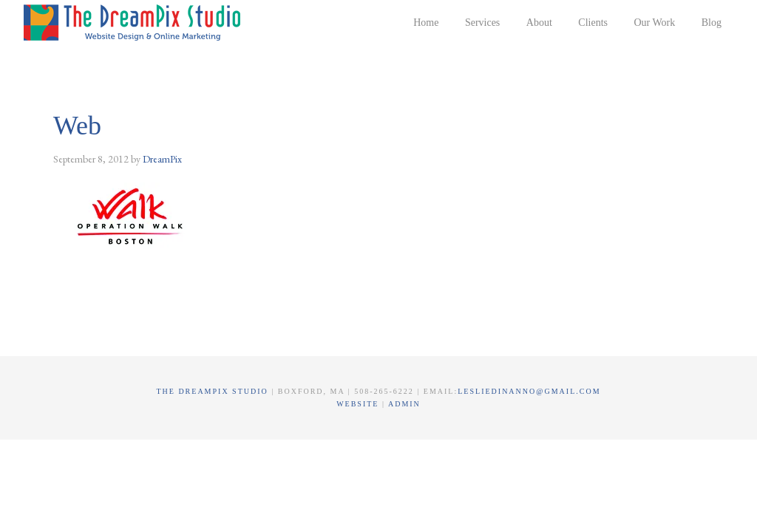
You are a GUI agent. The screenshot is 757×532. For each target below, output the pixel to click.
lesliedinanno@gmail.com (529, 391)
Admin (404, 404)
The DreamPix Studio (135, 22)
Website (359, 404)
